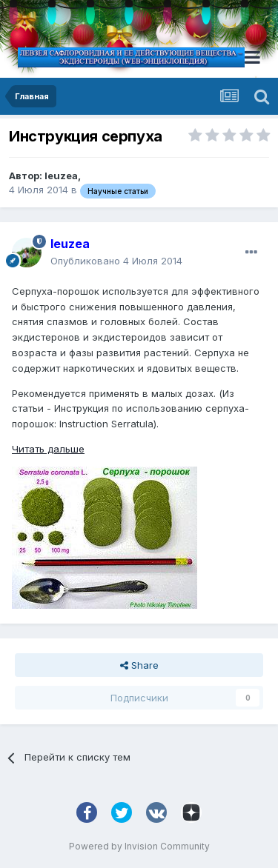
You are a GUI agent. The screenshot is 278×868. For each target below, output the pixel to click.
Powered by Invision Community (139, 846)
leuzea (61, 176)
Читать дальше (48, 449)
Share (139, 665)
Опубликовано (116, 261)
